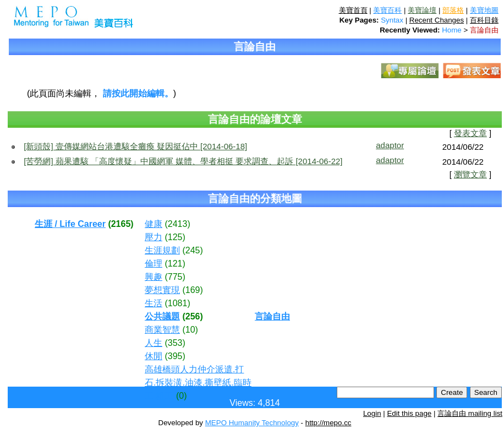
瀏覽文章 (470, 175)
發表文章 (470, 133)
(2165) (120, 224)
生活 (154, 303)
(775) (175, 277)
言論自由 (484, 30)
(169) (192, 290)
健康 (154, 224)
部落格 (453, 10)
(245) (192, 250)
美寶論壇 (422, 10)
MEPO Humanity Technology (252, 423)
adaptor (390, 145)
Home (452, 30)
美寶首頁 (353, 10)
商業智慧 (162, 330)
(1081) (177, 303)
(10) (190, 330)
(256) (192, 316)
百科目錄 (484, 20)
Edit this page (409, 413)
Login (372, 413)
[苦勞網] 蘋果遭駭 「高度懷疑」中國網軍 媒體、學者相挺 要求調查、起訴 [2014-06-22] (183, 161)
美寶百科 (387, 10)
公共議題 (162, 316)
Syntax (392, 20)
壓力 (154, 237)
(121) (175, 264)
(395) (175, 356)
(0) (182, 396)
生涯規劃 (162, 250)
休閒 (154, 356)
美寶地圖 (484, 10)
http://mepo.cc (328, 423)
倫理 (154, 264)
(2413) (177, 224)
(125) (175, 237)
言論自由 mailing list (470, 413)
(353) (175, 343)
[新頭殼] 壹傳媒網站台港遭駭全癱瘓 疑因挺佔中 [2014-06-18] (135, 146)
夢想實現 (162, 290)
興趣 (154, 277)
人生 (154, 343)
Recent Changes (437, 20)
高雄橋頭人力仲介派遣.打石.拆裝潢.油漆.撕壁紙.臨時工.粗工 (198, 383)
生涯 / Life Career (70, 224)
